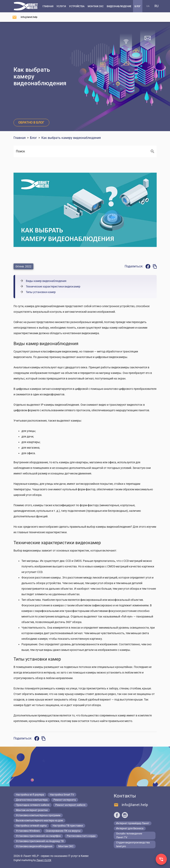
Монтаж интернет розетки (32, 810)
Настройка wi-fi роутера (30, 795)
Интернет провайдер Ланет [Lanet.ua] (133, 823)
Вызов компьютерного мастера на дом (39, 820)
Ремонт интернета (65, 800)
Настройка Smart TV (62, 795)
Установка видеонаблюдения (34, 846)
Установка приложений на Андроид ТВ (40, 841)
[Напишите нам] (25, 17)
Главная (20, 138)
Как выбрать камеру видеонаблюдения (71, 138)
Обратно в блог (31, 122)
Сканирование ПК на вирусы (63, 831)
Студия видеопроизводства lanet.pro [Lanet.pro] (133, 844)
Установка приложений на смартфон (38, 836)
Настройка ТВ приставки (68, 826)
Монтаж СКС (66, 846)
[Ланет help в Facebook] (117, 815)
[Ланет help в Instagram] (125, 815)
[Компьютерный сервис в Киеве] (26, 6)
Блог (34, 138)
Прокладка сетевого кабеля (33, 805)
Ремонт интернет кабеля (70, 805)
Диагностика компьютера (32, 800)
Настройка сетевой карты (31, 826)
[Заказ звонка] (161, 859)
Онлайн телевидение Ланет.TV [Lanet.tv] (129, 835)
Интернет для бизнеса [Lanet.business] (130, 828)
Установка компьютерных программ (38, 815)
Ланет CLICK (44, 860)
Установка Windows (28, 831)
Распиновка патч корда (81, 836)
